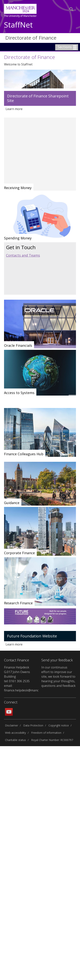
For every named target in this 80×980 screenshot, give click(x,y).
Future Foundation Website (32, 636)
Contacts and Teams (23, 255)
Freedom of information (46, 733)
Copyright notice (59, 725)
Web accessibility (15, 733)
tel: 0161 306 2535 (17, 681)
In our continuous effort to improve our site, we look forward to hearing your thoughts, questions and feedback (58, 676)
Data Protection (33, 725)
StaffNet (18, 25)
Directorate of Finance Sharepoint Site (38, 98)
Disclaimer (12, 725)
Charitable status (15, 740)
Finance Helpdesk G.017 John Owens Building (17, 672)
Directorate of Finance (31, 38)
